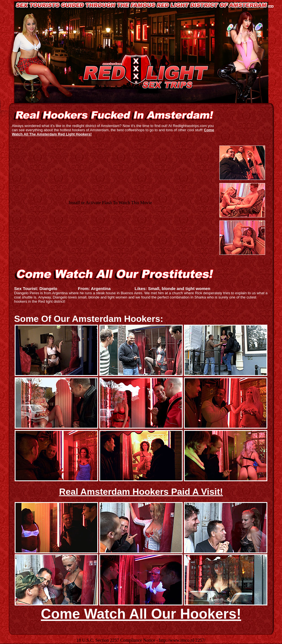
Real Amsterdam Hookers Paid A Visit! (141, 492)
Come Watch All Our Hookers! (141, 614)
